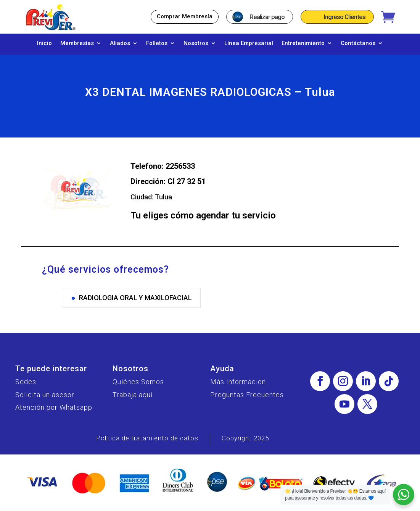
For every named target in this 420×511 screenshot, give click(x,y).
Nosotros (196, 44)
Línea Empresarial (249, 44)
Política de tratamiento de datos (147, 442)
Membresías (77, 44)
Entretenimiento (303, 44)
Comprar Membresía (185, 16)
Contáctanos (358, 44)
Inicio (44, 44)
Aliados (120, 44)
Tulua (163, 201)
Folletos (157, 44)
